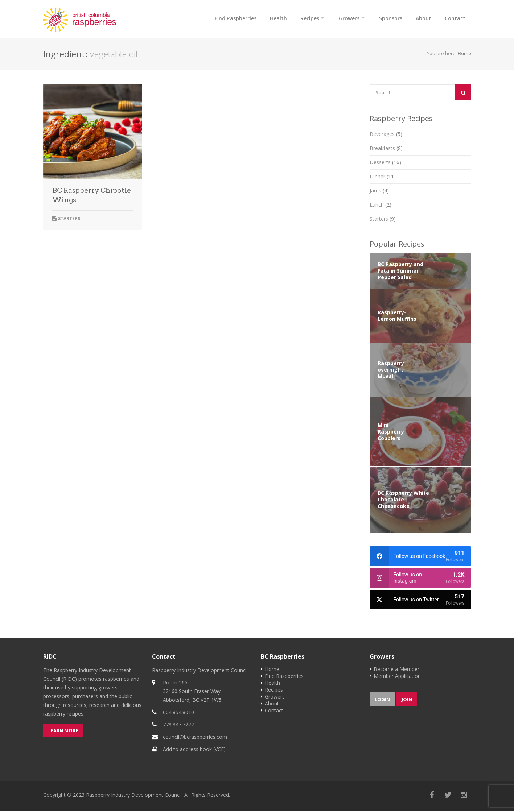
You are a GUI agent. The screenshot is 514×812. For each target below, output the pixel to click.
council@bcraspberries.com (195, 738)
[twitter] (420, 601)
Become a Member (396, 670)
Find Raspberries (236, 18)
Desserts (385, 163)
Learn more (63, 732)
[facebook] (420, 557)
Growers (349, 18)
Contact (455, 18)
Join (407, 700)
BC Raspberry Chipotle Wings (92, 196)
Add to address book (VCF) (194, 750)
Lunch (381, 206)
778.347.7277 (178, 726)
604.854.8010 (178, 713)
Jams (379, 192)
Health (278, 18)
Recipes (310, 18)
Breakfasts (386, 149)
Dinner (383, 177)
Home (464, 54)
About (423, 18)
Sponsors (391, 18)
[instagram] (420, 579)
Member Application (397, 677)
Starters (69, 219)
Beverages (386, 135)
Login (382, 700)
